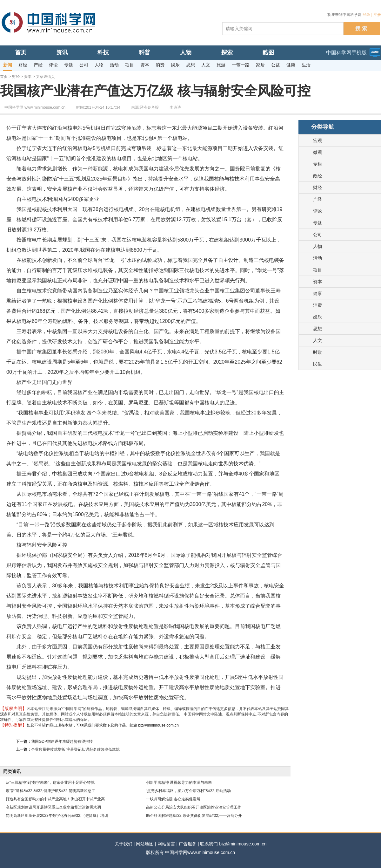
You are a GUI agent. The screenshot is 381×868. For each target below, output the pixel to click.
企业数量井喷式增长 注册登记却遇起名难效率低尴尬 (75, 749)
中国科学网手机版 (346, 53)
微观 (317, 152)
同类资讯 (12, 771)
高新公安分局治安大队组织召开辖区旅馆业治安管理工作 (194, 807)
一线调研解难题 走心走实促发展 (173, 799)
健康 (317, 293)
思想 (317, 329)
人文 (317, 340)
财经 (16, 77)
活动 (317, 258)
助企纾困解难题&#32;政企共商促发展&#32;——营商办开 (194, 816)
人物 (317, 246)
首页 (4, 77)
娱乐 (317, 317)
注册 (377, 15)
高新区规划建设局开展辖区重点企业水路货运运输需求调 (53, 807)
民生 (317, 364)
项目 (317, 270)
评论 (317, 211)
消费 (317, 305)
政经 (317, 176)
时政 (317, 352)
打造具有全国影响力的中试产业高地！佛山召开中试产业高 (55, 799)
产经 (317, 199)
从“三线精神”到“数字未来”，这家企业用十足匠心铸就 (50, 783)
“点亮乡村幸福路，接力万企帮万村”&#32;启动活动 (188, 791)
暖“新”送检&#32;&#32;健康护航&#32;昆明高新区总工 (50, 791)
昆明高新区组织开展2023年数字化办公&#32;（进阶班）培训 (57, 816)
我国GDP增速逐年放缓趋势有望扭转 (62, 742)
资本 (28, 77)
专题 (317, 223)
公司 (317, 235)
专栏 (317, 164)
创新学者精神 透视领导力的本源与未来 (179, 783)
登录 (366, 15)
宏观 (317, 140)
